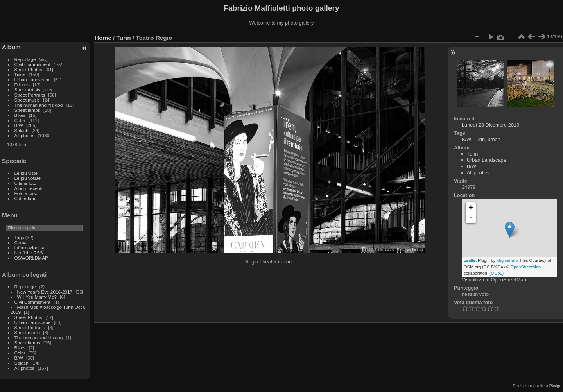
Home (103, 38)
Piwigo (555, 386)
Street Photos (28, 69)
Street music (27, 100)
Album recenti (29, 188)
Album (11, 47)
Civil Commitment (32, 64)
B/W (19, 125)
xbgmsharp (507, 260)
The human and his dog (39, 105)
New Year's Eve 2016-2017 (45, 292)
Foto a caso (26, 193)
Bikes (20, 115)
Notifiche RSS (29, 253)
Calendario (26, 198)
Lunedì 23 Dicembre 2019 (490, 125)
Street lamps (27, 110)
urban (494, 139)
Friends (22, 85)
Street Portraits (30, 95)
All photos (25, 135)
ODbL (497, 273)
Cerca (21, 243)
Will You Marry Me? (37, 297)
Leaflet (470, 260)
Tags (19, 237)
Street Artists (28, 90)
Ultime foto (25, 183)
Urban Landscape (33, 80)
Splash (22, 130)
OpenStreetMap (526, 267)
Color (20, 120)
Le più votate (28, 178)
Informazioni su (30, 248)
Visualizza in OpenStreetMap (494, 280)
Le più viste (26, 173)
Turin (20, 74)
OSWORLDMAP (31, 258)
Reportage (25, 59)
